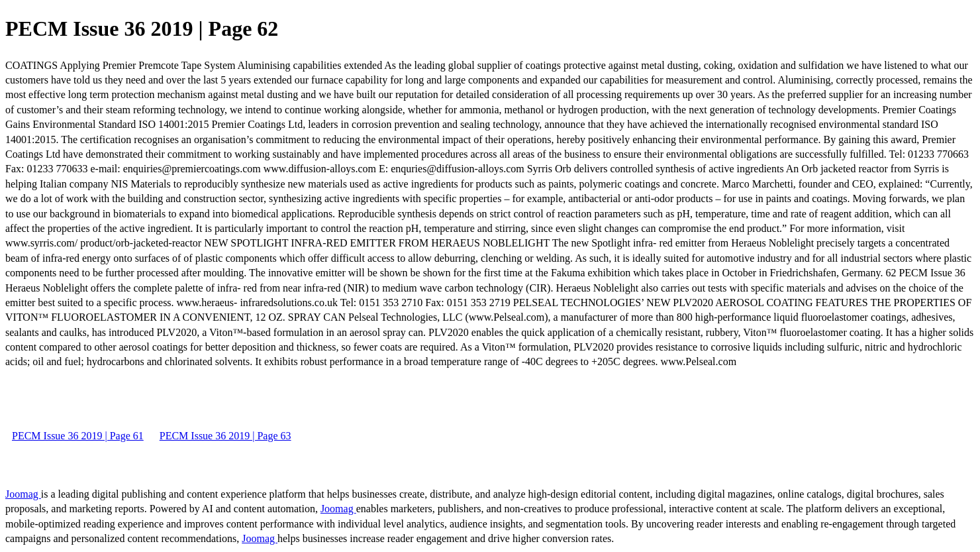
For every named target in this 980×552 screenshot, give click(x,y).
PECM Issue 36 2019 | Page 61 (78, 436)
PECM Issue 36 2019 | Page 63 (225, 436)
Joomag (23, 494)
